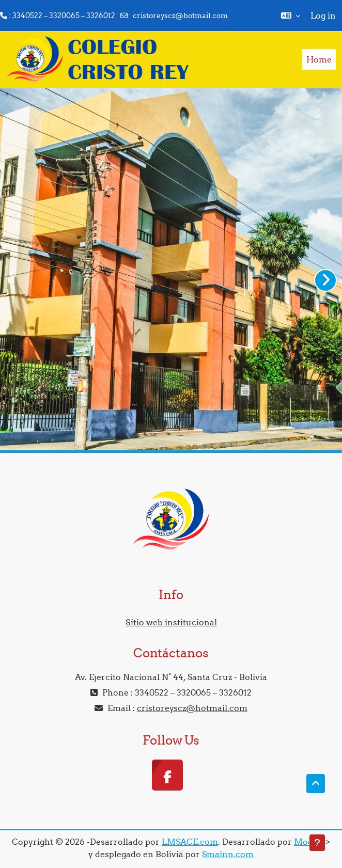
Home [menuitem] (319, 59)
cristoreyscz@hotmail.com (180, 15)
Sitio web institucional (171, 622)
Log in (323, 15)
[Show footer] (317, 843)
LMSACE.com (190, 842)
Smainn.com (228, 854)
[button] (291, 15)
